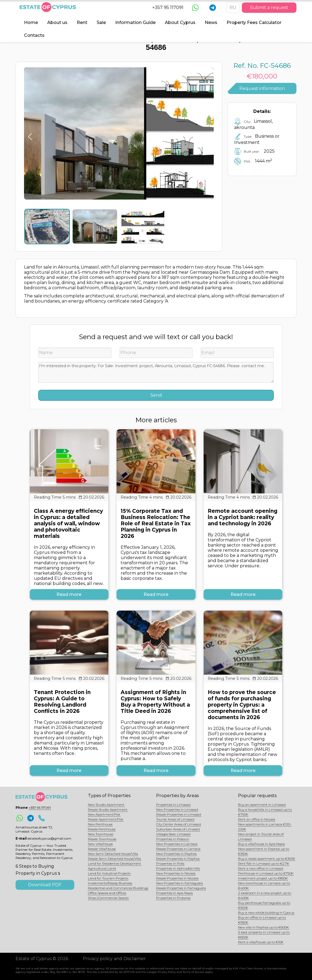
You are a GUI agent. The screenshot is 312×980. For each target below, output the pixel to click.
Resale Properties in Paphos (178, 859)
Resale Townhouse (102, 839)
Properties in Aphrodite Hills (178, 868)
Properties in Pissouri (173, 839)
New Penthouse (100, 824)
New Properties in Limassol (177, 809)
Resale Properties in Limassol (179, 814)
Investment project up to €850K (263, 878)
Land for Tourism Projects (108, 878)
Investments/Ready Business (110, 883)
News (211, 22)
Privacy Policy (167, 972)
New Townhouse (101, 834)
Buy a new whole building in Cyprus (266, 913)
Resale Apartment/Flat (106, 819)
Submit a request (269, 7)
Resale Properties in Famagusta (181, 888)
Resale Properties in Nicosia (177, 878)
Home (31, 22)
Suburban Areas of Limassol (178, 829)
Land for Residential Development (115, 863)
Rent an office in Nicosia (257, 819)
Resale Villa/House (102, 849)
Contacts (34, 35)
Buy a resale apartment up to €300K (267, 859)
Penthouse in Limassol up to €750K (266, 873)
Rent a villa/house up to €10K (261, 942)
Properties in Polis (170, 863)
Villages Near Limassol (173, 834)
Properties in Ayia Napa (174, 893)
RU (233, 7)
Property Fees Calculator (254, 22)
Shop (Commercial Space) (108, 898)
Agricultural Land (102, 868)
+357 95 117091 (168, 7)
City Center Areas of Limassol (179, 824)
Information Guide (135, 22)
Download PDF (45, 885)
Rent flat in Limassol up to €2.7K (264, 863)
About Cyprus (180, 22)
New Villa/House (100, 844)
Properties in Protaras (173, 898)
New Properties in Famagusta (179, 883)
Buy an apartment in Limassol (262, 805)
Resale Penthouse (102, 829)
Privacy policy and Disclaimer (114, 959)
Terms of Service (193, 972)
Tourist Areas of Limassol (175, 819)
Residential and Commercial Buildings (118, 888)
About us (57, 22)
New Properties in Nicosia (176, 873)
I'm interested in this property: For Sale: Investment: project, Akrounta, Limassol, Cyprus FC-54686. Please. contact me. (156, 372)
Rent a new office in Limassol (261, 868)
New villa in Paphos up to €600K (263, 927)
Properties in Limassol (173, 805)
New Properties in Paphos (176, 854)
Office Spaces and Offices (107, 893)
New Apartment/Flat (104, 814)
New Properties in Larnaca (177, 844)
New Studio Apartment (106, 805)
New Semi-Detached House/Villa (113, 854)
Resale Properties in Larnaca (178, 849)
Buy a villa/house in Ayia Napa (261, 844)
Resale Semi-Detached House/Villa (114, 859)
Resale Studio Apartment (108, 809)
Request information (262, 88)
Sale (101, 22)
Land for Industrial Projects (109, 873)
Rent (82, 22)
